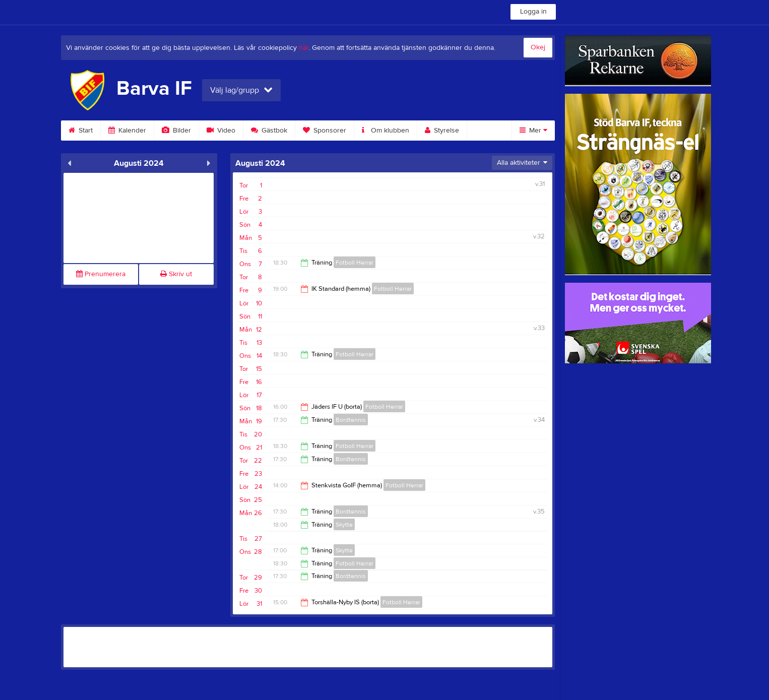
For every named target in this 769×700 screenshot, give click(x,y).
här (304, 48)
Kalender (127, 131)
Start (81, 131)
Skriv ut (176, 274)
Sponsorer (325, 131)
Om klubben (386, 131)
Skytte (344, 525)
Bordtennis (351, 420)
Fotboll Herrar (355, 263)
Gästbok (269, 131)
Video (221, 131)
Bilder (176, 131)
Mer (533, 131)
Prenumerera (101, 274)
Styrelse (442, 131)
